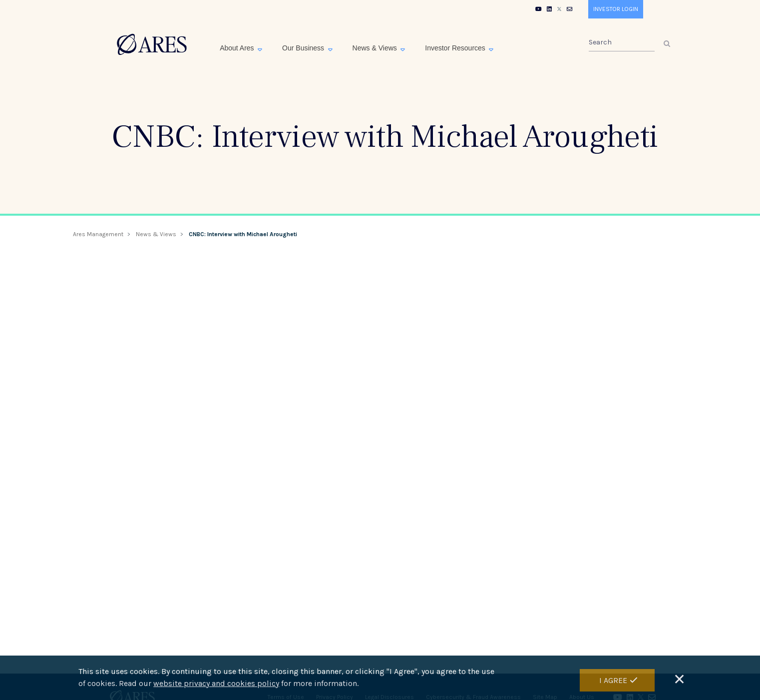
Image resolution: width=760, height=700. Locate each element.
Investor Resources (456, 48)
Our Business (304, 48)
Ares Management (98, 234)
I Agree (613, 680)
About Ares (238, 48)
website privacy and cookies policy (216, 683)
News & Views (376, 48)
